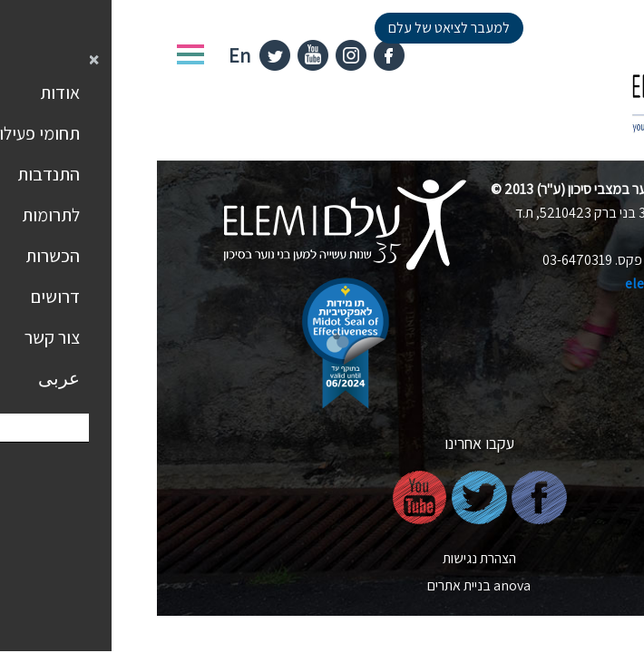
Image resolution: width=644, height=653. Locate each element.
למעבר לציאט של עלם (292, 28)
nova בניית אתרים (322, 585)
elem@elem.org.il (524, 283)
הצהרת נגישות (322, 558)
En (83, 55)
